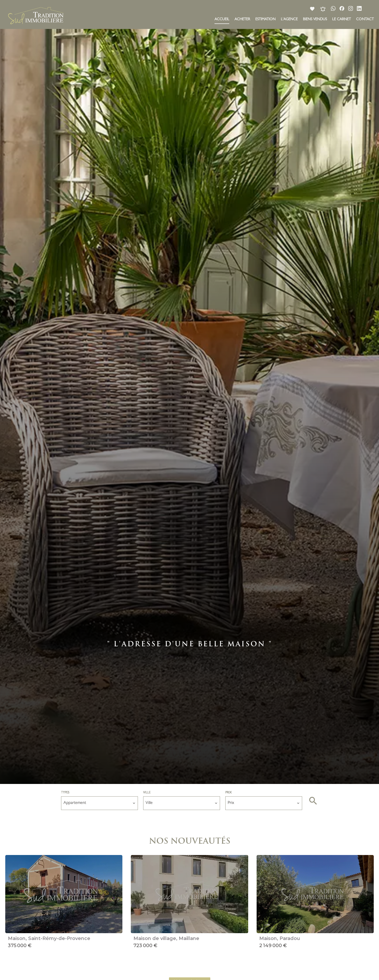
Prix (228, 793)
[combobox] (99, 803)
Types (65, 793)
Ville (147, 793)
